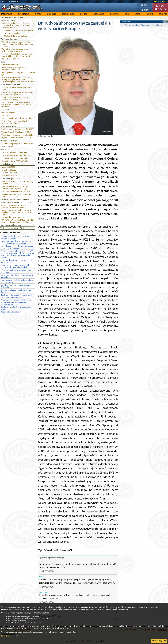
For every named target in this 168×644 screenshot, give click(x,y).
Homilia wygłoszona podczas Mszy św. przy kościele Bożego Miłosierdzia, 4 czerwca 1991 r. (17, 212)
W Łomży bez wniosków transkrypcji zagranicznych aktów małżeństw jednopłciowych (16, 302)
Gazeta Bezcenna (8, 20)
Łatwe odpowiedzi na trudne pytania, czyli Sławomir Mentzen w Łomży (16, 242)
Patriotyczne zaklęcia (10, 65)
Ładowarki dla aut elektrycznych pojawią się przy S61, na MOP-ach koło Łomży (18, 55)
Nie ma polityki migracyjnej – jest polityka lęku (18, 74)
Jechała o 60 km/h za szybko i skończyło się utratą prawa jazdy (17, 237)
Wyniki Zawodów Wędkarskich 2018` (16, 138)
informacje (7, 14)
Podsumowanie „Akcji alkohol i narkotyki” (18, 118)
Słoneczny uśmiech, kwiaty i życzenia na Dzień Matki (17, 291)
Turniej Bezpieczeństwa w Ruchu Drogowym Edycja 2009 (15, 122)
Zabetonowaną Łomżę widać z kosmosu (17, 30)
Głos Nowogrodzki (8, 126)
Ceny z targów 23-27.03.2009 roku (15, 158)
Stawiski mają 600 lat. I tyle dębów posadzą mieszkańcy (15, 98)
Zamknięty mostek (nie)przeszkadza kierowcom (16, 308)
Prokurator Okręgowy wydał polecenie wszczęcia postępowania (17, 94)
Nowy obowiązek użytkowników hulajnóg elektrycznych (18, 281)
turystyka (115, 14)
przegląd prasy (7, 164)
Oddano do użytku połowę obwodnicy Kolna (17, 89)
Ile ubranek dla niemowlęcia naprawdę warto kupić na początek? (17, 296)
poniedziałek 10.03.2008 (11, 173)
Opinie (3, 62)
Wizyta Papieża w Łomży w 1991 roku (16, 202)
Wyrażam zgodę (159, 641)
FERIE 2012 (6, 115)
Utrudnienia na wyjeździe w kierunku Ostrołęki (16, 286)
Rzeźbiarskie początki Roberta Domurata (18, 144)
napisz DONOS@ (161, 1)
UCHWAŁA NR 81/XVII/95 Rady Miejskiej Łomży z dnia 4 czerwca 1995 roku (18, 221)
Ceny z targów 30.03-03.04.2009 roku (16, 155)
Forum (144, 5)
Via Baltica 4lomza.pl (9, 39)
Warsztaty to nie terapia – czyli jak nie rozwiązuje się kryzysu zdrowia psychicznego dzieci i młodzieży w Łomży (18, 80)
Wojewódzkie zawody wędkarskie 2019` (17, 135)
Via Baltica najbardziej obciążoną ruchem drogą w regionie (15, 50)
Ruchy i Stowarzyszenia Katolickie (15, 199)
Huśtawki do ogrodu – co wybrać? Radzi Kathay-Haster (17, 261)
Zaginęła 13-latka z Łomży (11, 312)
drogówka (5, 110)
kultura (83, 14)
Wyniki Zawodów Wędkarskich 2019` (16, 132)
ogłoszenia (24, 14)
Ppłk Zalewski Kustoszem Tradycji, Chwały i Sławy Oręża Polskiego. (15, 187)
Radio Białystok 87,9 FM (10, 85)
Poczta (144, 10)
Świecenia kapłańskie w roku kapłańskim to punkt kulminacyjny (18, 195)
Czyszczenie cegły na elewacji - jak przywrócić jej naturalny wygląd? (15, 266)
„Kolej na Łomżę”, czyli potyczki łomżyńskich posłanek (14, 69)
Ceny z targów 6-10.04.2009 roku (14, 152)
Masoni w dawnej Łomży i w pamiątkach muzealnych (17, 276)
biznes (38, 14)
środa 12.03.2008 (8, 167)
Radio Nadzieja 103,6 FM (10, 179)
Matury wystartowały (10, 33)
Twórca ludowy (8, 146)
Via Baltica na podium (10, 59)
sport (150, 14)
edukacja (52, 14)
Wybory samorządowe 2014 (12, 228)
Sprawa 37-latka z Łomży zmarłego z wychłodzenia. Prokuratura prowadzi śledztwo (16, 104)
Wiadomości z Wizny (9, 141)
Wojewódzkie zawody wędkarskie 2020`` (18, 129)
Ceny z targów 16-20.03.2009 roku (15, 161)
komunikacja (68, 14)
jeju (127, 14)
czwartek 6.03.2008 (9, 176)
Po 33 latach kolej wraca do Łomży (15, 36)
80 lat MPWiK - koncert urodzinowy (16, 191)
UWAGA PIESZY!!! (9, 112)
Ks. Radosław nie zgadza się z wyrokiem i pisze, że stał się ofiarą (17, 247)
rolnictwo (5, 150)
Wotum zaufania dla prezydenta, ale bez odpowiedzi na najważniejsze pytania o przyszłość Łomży (18, 25)
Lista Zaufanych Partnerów (13, 636)
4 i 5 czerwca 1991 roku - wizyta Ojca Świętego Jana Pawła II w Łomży (16, 206)
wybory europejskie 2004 (11, 225)
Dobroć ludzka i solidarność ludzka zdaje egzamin (18, 183)
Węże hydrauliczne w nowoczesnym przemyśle (16, 271)
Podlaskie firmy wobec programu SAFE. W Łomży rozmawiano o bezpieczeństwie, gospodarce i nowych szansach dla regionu (18, 254)
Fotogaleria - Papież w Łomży (13, 217)
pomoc (138, 14)
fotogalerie (98, 14)
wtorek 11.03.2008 (9, 170)
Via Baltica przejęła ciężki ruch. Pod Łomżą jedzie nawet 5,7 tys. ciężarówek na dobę (17, 44)
